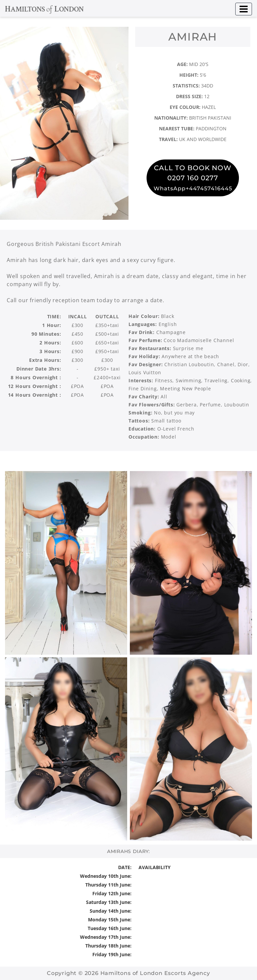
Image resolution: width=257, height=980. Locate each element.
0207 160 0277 (193, 178)
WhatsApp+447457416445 (193, 188)
